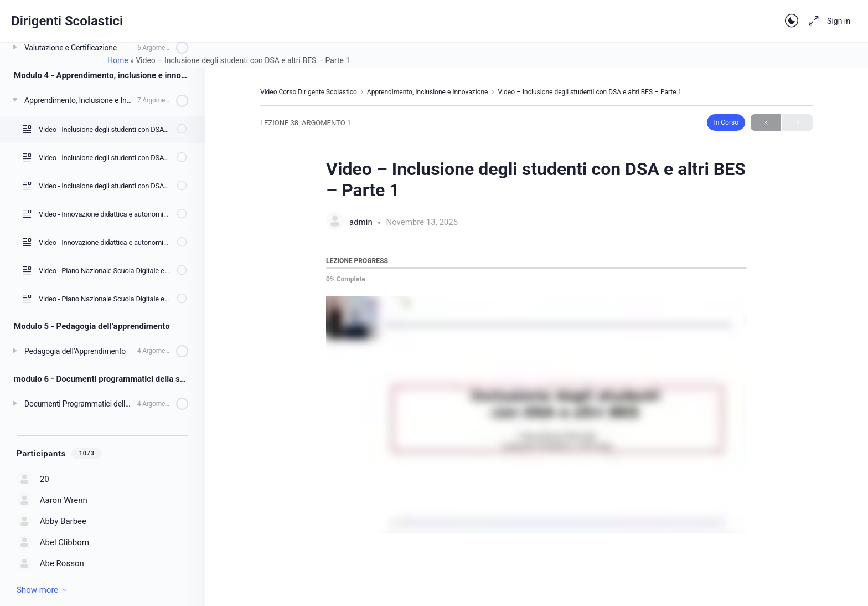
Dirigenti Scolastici (67, 21)
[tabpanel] (536, 414)
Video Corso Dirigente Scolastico (309, 92)
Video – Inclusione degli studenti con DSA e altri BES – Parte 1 (590, 92)
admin (362, 222)
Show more (43, 590)
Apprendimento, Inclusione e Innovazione (428, 92)
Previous (766, 123)
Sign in (839, 21)
